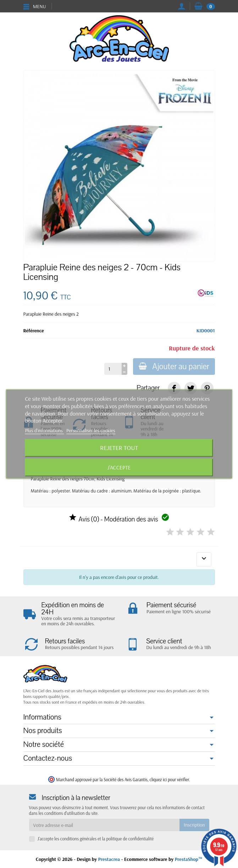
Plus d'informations (45, 431)
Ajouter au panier (174, 367)
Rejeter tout (119, 448)
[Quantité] (113, 369)
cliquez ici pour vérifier (169, 779)
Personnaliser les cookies (91, 431)
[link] (174, 388)
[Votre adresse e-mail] (104, 825)
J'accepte (119, 468)
